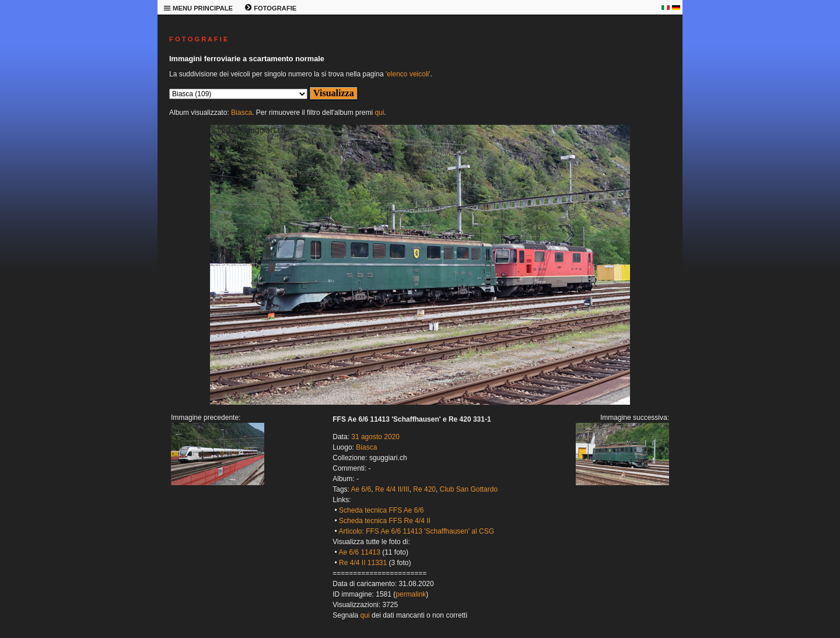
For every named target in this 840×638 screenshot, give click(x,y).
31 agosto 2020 (375, 437)
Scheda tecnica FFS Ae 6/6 (381, 510)
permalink (411, 594)
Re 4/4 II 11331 (363, 563)
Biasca (242, 113)
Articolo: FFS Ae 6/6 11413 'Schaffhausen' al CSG (416, 531)
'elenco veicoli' (408, 74)
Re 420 (424, 489)
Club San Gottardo (469, 489)
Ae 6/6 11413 (359, 552)
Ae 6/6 (361, 489)
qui (379, 113)
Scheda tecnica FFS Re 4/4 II (385, 521)
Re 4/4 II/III (392, 489)
